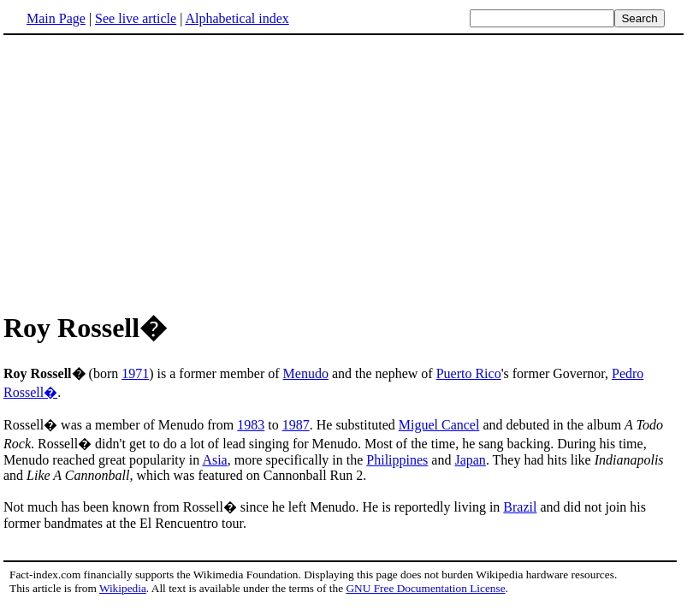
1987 (296, 425)
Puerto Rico (469, 373)
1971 (135, 373)
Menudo (306, 373)
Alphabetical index (237, 18)
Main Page (56, 18)
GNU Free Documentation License (425, 588)
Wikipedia (123, 588)
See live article (136, 18)
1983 (251, 425)
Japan (470, 460)
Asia (214, 460)
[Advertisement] (344, 170)
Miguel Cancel (439, 425)
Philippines (397, 460)
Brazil (520, 507)
